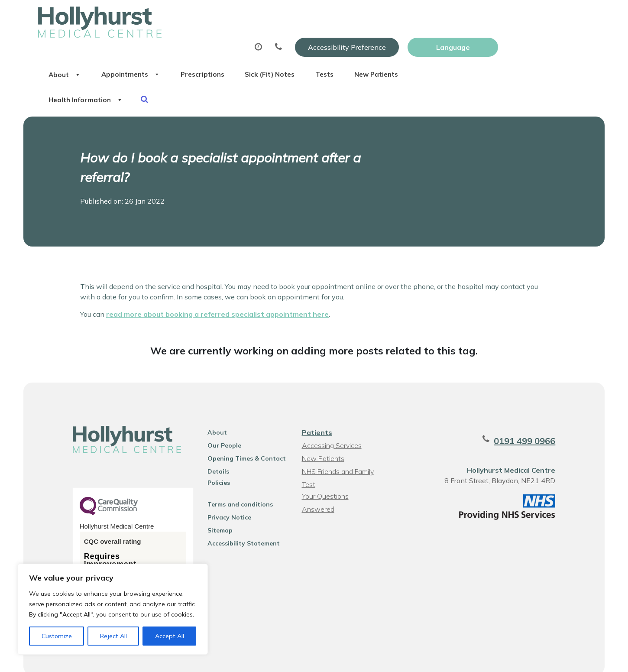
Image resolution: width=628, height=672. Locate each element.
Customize (57, 636)
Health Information (182, 73)
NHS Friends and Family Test (337, 451)
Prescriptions (313, 43)
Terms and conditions (238, 483)
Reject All (113, 636)
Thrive (567, 659)
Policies (216, 461)
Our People (222, 424)
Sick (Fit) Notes (389, 43)
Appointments (233, 43)
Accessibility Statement (241, 522)
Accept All (170, 636)
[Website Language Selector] (545, 16)
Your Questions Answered (342, 475)
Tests (452, 43)
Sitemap (217, 509)
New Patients (512, 43)
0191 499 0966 (530, 420)
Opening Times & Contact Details (244, 438)
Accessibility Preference (439, 16)
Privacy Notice (227, 496)
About (160, 43)
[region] (113, 609)
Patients (317, 411)
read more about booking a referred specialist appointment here (217, 292)
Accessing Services (331, 424)
